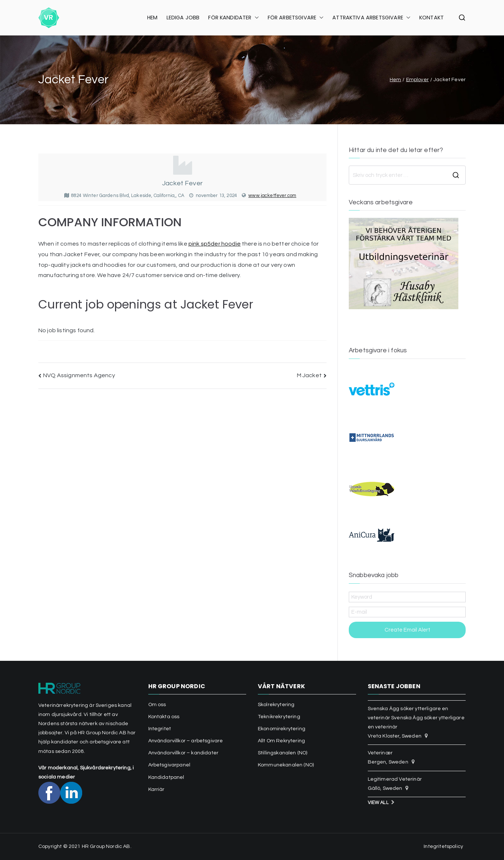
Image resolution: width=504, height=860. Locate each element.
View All (378, 803)
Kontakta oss (164, 717)
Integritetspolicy (443, 846)
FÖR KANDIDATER (233, 18)
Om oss (157, 705)
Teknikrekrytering (279, 717)
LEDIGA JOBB (183, 18)
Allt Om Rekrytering (281, 741)
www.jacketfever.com (272, 196)
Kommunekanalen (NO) (286, 765)
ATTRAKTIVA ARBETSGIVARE (371, 18)
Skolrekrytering (276, 705)
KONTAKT (432, 18)
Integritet (160, 729)
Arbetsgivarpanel (169, 765)
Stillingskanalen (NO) (282, 753)
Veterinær (380, 753)
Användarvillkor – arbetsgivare (186, 741)
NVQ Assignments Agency (79, 375)
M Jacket (309, 375)
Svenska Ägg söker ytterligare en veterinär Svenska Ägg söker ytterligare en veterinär (416, 718)
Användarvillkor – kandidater (183, 753)
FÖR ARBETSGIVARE (296, 18)
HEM (152, 18)
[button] (255, 18)
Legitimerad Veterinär (395, 779)
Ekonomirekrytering (282, 729)
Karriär (156, 789)
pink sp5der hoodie (215, 244)
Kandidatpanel (166, 777)
